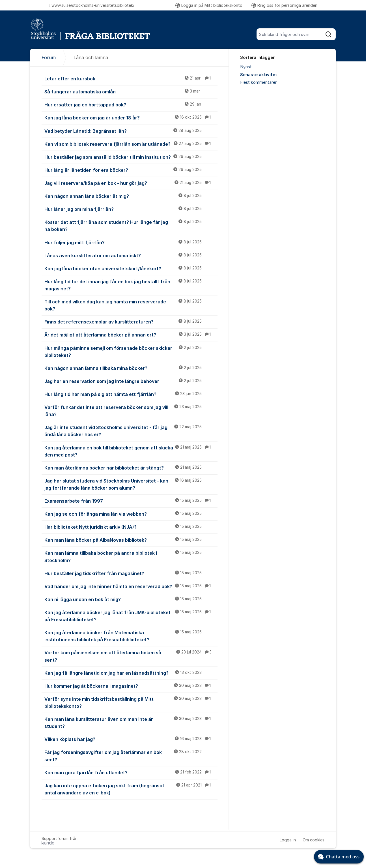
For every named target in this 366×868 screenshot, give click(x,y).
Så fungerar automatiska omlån (131, 91)
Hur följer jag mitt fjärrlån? (131, 242)
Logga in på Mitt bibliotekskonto (209, 5)
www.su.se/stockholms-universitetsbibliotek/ (91, 5)
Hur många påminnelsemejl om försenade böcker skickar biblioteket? (131, 351)
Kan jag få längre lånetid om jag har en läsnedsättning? (131, 673)
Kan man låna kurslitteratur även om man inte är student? (131, 722)
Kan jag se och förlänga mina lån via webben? (131, 514)
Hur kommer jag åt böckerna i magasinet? (131, 686)
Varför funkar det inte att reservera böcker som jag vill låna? (131, 411)
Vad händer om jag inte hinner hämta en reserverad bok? (131, 586)
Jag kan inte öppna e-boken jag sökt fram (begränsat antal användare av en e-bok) (131, 789)
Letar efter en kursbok (131, 78)
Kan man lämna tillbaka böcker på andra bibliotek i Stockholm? (131, 556)
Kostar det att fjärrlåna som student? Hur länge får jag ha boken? (131, 225)
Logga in (288, 840)
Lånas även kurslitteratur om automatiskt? (131, 255)
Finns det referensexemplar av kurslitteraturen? (131, 322)
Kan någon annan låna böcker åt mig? (131, 196)
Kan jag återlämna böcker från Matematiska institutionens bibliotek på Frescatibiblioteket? (131, 636)
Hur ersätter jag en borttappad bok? (131, 104)
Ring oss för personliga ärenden (284, 5)
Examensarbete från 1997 (131, 501)
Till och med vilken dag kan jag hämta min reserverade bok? (131, 305)
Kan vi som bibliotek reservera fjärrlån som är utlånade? (131, 144)
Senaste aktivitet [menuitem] (259, 75)
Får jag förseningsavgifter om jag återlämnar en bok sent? (131, 756)
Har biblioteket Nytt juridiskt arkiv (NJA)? (131, 527)
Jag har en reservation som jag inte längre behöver (131, 381)
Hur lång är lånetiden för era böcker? (131, 170)
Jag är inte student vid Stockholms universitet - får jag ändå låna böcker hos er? (131, 431)
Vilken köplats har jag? (131, 739)
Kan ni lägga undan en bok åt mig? (131, 599)
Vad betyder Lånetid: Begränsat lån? (131, 131)
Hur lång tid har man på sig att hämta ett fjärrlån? (131, 394)
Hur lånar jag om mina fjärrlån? (131, 209)
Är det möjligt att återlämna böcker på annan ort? (131, 335)
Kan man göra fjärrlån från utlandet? (131, 772)
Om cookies (314, 840)
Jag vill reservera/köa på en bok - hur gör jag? (131, 183)
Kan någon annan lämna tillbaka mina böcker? (131, 368)
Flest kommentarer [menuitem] (258, 82)
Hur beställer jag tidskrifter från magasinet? (131, 573)
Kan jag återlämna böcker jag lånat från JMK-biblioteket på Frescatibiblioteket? (131, 616)
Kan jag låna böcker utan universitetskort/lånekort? (131, 268)
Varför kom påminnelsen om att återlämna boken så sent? (131, 656)
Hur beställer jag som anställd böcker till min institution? (131, 157)
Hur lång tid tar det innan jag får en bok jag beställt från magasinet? (131, 285)
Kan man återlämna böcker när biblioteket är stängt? (131, 468)
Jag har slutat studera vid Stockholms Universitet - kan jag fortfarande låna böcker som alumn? (131, 484)
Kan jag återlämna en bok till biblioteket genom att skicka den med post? (131, 451)
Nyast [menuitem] (246, 67)
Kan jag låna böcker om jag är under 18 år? (131, 117)
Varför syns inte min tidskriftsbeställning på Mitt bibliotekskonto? (131, 702)
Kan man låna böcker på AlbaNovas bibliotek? (131, 540)
